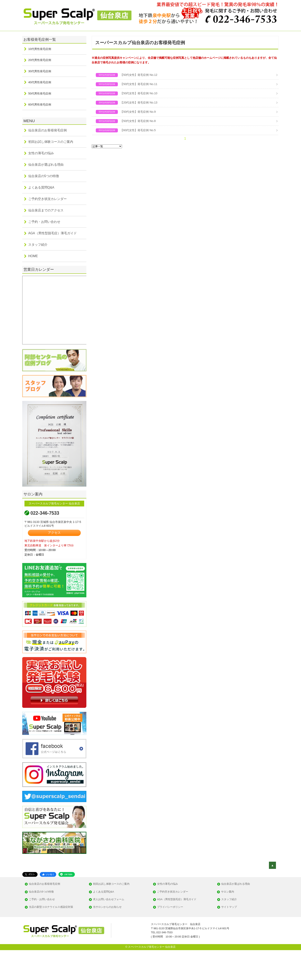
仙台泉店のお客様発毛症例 (47, 130)
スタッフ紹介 (38, 245)
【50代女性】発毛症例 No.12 (139, 75)
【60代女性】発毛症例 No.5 (138, 130)
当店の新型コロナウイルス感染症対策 (51, 907)
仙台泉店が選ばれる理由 (46, 165)
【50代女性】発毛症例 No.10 (139, 93)
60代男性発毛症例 (40, 104)
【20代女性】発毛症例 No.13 (139, 102)
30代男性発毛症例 (40, 71)
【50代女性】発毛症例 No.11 (139, 84)
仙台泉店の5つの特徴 (44, 176)
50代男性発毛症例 (40, 93)
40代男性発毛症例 (40, 82)
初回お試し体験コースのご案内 (51, 142)
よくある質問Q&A (41, 187)
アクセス (54, 533)
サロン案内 (228, 892)
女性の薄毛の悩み (41, 153)
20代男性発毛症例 (40, 60)
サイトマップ (229, 907)
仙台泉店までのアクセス (46, 210)
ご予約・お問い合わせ (44, 222)
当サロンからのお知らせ (107, 907)
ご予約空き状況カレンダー (47, 199)
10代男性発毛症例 (40, 49)
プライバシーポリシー (170, 907)
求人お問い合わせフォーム (109, 899)
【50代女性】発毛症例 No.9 (138, 112)
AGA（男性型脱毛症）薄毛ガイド (53, 233)
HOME (33, 256)
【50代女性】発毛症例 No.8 (138, 121)
